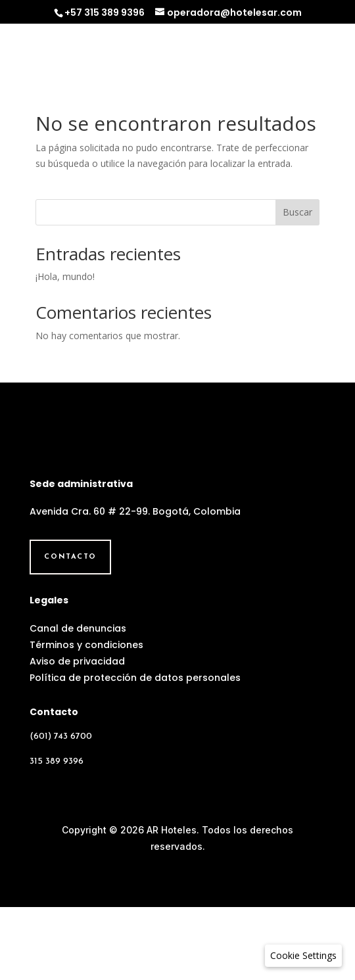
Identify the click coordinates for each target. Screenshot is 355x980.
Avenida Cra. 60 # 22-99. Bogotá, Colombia (135, 584)
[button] (303, 956)
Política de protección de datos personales (135, 751)
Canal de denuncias (78, 701)
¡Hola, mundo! (65, 276)
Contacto (70, 630)
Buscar (297, 212)
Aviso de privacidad (77, 734)
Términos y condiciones (86, 717)
